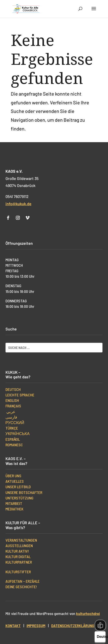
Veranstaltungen (21, 540)
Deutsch (13, 389)
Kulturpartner (19, 562)
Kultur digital (18, 557)
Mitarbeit (14, 503)
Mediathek (14, 509)
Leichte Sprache (20, 395)
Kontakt (13, 626)
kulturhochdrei (88, 613)
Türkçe (12, 428)
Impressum (36, 626)
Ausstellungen (19, 546)
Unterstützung (19, 498)
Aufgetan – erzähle (23, 581)
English (12, 400)
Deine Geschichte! (21, 587)
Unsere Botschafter (24, 492)
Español (13, 439)
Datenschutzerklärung (73, 626)
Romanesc (14, 445)
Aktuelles (15, 481)
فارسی (11, 417)
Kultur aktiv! (17, 551)
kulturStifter (18, 572)
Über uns (13, 476)
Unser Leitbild (18, 487)
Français (13, 406)
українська (18, 434)
